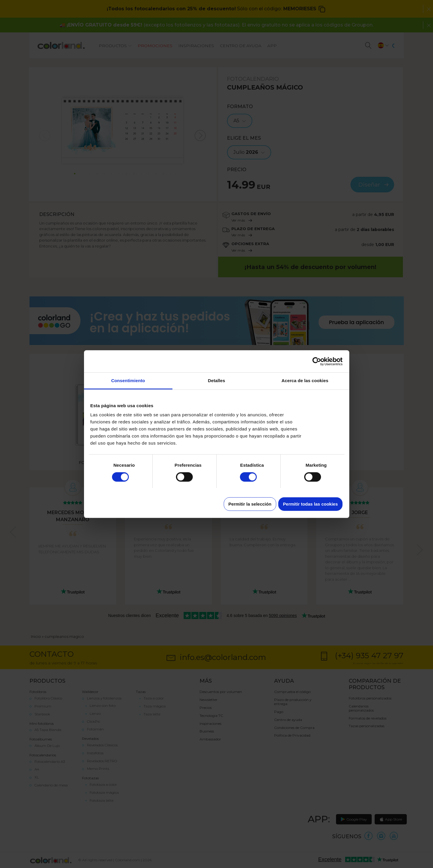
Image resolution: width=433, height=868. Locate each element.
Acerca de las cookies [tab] (305, 381)
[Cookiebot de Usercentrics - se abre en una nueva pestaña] (317, 361)
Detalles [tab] (216, 381)
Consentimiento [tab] (128, 381)
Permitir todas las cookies (310, 504)
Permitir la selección (250, 504)
